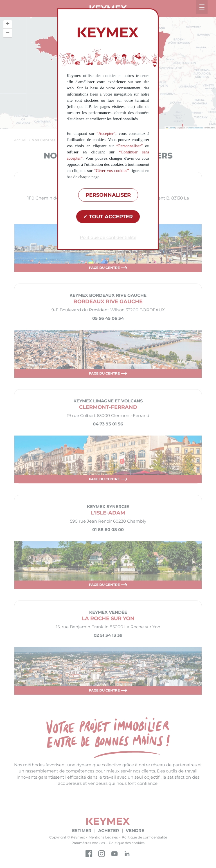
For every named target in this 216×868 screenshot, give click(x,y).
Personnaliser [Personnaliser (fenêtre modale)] (108, 195)
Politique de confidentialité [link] (108, 237)
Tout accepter (108, 217)
